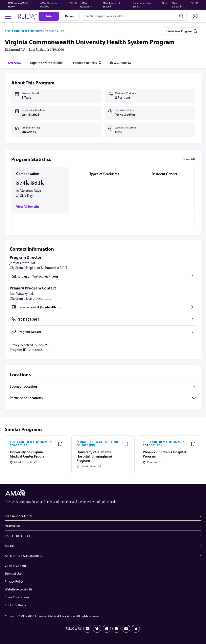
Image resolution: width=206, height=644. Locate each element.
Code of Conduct (16, 566)
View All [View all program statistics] (189, 159)
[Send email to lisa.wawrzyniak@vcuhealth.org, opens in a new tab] (103, 307)
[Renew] (70, 16)
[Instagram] (116, 629)
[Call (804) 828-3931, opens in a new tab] (103, 319)
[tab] (15, 63)
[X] (97, 629)
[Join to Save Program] (182, 31)
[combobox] (134, 16)
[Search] (181, 16)
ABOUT (10, 546)
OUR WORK (12, 526)
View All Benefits (28, 207)
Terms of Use (13, 574)
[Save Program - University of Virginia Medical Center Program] (60, 444)
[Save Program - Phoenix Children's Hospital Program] (193, 444)
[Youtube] (126, 629)
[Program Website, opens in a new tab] (103, 332)
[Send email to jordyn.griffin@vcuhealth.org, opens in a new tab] (103, 276)
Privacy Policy (14, 581)
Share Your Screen (17, 597)
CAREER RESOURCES (19, 536)
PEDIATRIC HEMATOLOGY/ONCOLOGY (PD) (35, 31)
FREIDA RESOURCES (18, 516)
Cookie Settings (15, 605)
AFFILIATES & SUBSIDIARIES (23, 556)
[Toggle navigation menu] (8, 16)
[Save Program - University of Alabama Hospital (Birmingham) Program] (126, 444)
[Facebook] (107, 629)
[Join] (49, 16)
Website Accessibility (19, 589)
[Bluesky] (136, 629)
